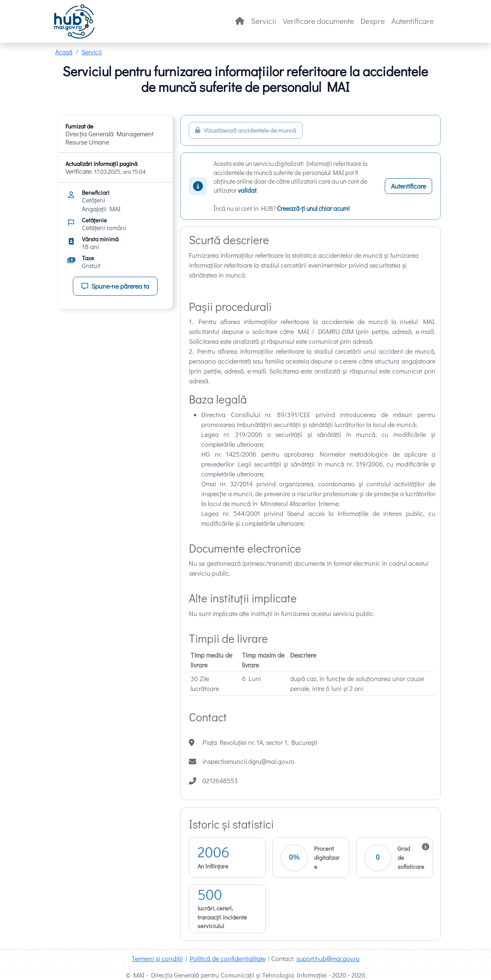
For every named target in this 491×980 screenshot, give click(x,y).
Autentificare (413, 21)
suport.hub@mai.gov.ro (328, 958)
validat (247, 190)
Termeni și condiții (157, 958)
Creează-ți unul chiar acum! (313, 208)
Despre (373, 21)
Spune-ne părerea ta (115, 286)
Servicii (264, 21)
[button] (394, 858)
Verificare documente (318, 21)
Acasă (64, 52)
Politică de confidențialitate (228, 958)
